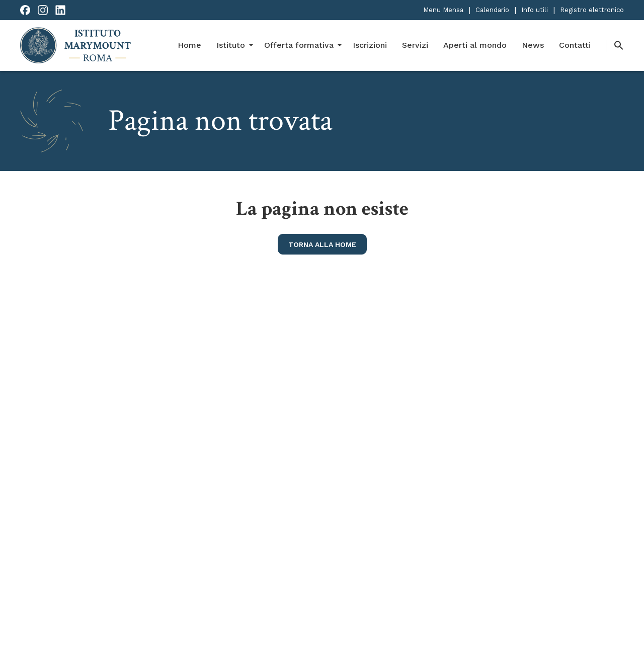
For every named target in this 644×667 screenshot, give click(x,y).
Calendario (492, 10)
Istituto (231, 45)
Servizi (415, 45)
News (533, 45)
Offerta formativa (299, 45)
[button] (615, 46)
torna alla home (322, 244)
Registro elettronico (592, 10)
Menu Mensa (443, 10)
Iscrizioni (370, 45)
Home (189, 45)
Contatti (575, 45)
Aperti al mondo (475, 45)
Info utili (535, 10)
